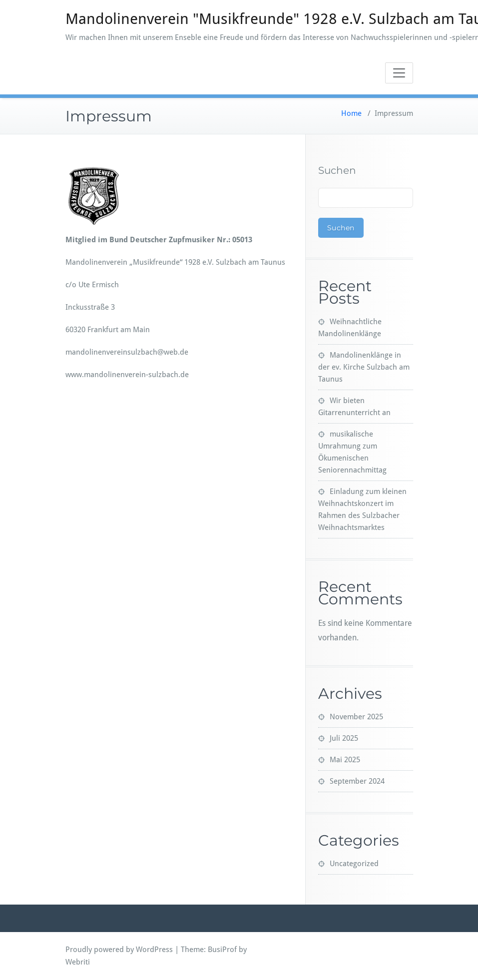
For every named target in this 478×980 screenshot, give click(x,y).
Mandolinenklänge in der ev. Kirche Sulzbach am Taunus (364, 367)
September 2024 (357, 781)
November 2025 (356, 717)
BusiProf (222, 950)
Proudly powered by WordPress (119, 950)
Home (351, 113)
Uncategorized (354, 864)
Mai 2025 (345, 760)
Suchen (337, 170)
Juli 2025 (344, 738)
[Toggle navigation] (399, 73)
